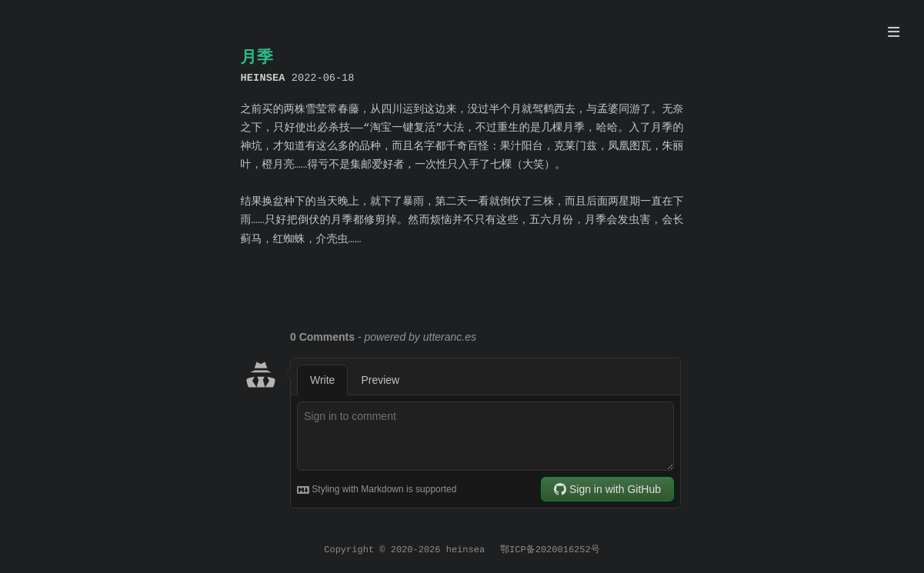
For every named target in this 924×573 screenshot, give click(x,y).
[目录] (894, 34)
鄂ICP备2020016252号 (550, 550)
